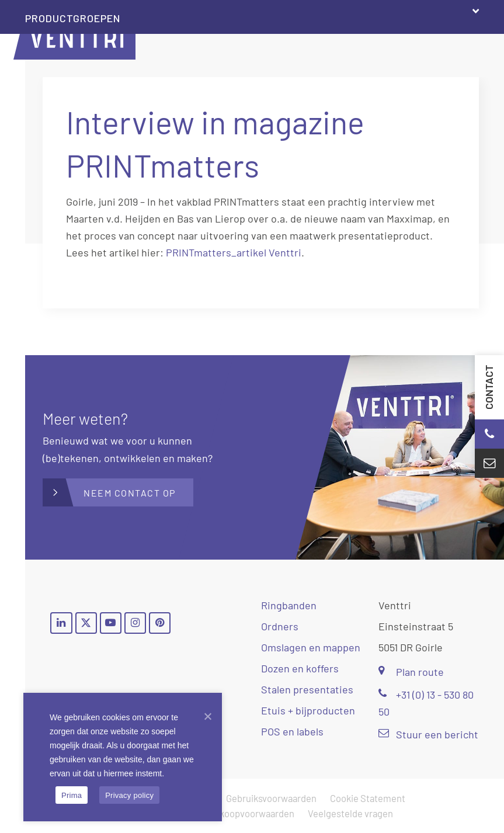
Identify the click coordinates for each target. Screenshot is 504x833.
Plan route (411, 672)
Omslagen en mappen (311, 647)
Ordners (280, 626)
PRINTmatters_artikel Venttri (234, 252)
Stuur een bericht (428, 734)
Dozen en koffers (300, 668)
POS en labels (292, 731)
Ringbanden (289, 605)
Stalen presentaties (307, 689)
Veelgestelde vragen (350, 813)
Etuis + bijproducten (308, 710)
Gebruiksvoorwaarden (271, 798)
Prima (72, 795)
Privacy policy (129, 795)
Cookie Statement (368, 798)
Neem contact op (130, 493)
